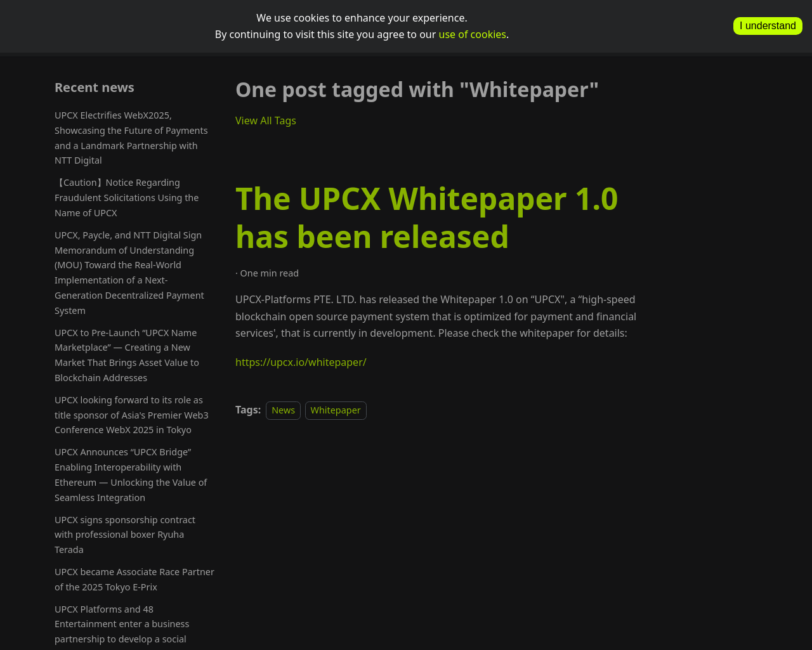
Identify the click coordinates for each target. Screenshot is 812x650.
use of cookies (473, 34)
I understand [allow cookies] (768, 26)
